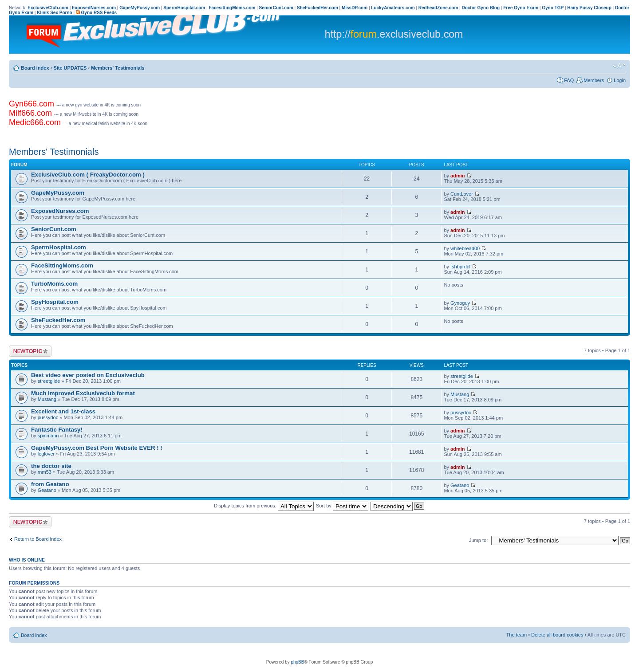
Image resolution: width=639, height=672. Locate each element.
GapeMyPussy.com (58, 193)
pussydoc (48, 417)
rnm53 (45, 472)
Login (620, 80)
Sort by (342, 506)
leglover (46, 454)
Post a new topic (30, 351)
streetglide (49, 381)
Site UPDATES (70, 68)
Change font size (619, 66)
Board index (35, 68)
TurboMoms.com (54, 284)
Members (594, 80)
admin (458, 176)
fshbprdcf (460, 267)
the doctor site (51, 466)
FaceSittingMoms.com (62, 265)
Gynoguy (460, 303)
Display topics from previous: (264, 506)
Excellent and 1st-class (63, 411)
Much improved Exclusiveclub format (83, 393)
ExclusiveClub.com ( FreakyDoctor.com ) (88, 175)
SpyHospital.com (55, 302)
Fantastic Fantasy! (57, 430)
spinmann (48, 436)
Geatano (47, 490)
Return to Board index (38, 539)
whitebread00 (465, 248)
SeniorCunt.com (54, 229)
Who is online (27, 560)
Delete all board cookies (557, 635)
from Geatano (50, 484)
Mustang (47, 399)
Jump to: (478, 540)
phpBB (297, 662)
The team (517, 635)
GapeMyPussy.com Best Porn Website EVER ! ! (97, 448)
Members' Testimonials (118, 68)
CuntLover (462, 194)
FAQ (569, 80)
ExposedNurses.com (60, 211)
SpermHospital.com (59, 247)
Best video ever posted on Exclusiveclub (88, 375)
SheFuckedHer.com (58, 320)
